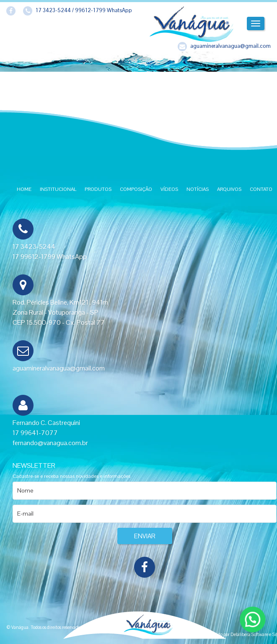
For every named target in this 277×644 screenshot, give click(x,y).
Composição (136, 189)
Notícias (198, 189)
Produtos (98, 189)
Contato (261, 189)
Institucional (58, 189)
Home (24, 189)
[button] (252, 619)
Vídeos (169, 189)
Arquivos (229, 189)
